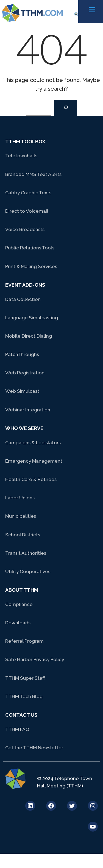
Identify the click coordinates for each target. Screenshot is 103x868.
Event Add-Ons (25, 285)
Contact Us (21, 715)
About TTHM (22, 590)
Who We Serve (24, 428)
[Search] (66, 108)
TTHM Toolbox (25, 142)
